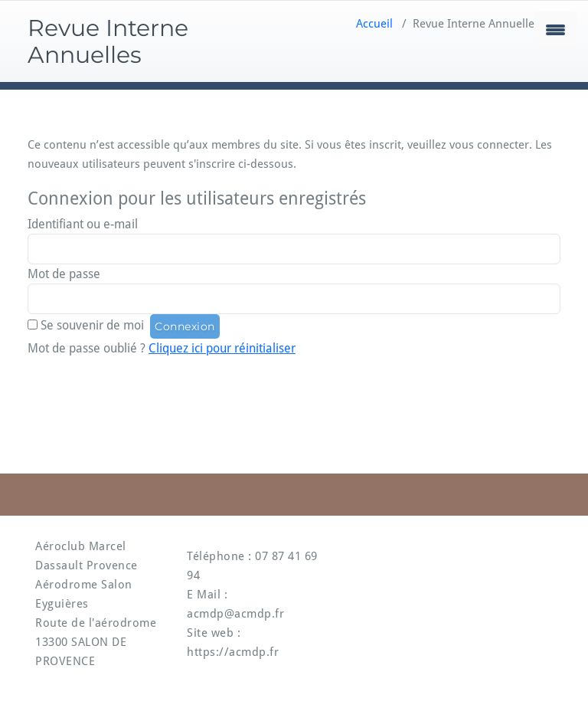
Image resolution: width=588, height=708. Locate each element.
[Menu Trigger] (555, 29)
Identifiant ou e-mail (83, 224)
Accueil (374, 24)
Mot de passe (64, 274)
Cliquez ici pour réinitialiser (222, 348)
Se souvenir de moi (92, 325)
